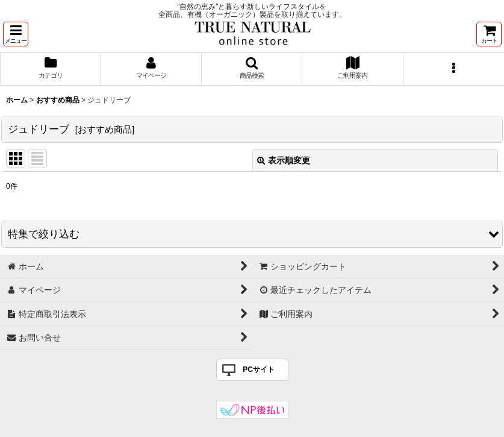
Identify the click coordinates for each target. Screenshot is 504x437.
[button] (16, 34)
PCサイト (259, 369)
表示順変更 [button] (284, 160)
